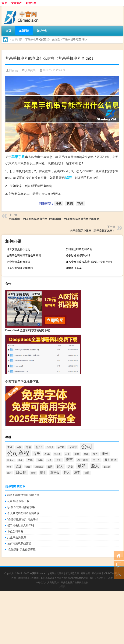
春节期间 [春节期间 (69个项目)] (83, 460)
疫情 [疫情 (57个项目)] (50, 467)
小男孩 (62, 586)
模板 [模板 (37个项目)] (9, 467)
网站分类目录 (57, 573)
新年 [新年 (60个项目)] (40, 460)
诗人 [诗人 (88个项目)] (67, 472)
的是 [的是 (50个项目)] (70, 467)
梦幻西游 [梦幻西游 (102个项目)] (111, 460)
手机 (22, 157)
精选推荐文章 (72, 573)
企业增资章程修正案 (19, 262)
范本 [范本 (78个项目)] (43, 473)
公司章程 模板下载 (18, 501)
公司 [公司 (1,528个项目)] (87, 446)
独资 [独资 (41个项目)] (28, 467)
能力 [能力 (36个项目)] (9, 473)
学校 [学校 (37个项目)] (86, 454)
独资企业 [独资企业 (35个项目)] (39, 467)
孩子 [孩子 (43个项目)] (95, 454)
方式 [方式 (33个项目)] (49, 460)
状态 (68, 178)
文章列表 (16, 3)
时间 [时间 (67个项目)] (58, 460)
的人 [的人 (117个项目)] (60, 466)
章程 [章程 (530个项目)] (82, 466)
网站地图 (85, 573)
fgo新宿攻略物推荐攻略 (21, 507)
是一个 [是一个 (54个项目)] (96, 460)
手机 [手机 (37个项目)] (20, 460)
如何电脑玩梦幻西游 (19, 544)
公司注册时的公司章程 (79, 249)
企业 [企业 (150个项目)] (39, 447)
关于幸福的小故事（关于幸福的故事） (93, 231)
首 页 (5, 3)
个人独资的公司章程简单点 (23, 513)
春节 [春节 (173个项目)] (69, 460)
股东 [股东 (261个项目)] (95, 466)
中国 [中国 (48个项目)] (19, 447)
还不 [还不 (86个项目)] (77, 472)
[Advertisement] (62, 618)
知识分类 (31, 3)
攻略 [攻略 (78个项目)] (30, 460)
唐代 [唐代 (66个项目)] (77, 454)
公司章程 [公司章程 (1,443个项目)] (18, 453)
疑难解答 (96, 573)
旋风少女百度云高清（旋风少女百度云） (90, 262)
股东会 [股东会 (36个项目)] (107, 467)
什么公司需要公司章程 (20, 268)
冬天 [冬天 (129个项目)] (37, 454)
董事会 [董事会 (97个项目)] (55, 472)
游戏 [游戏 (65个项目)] (18, 466)
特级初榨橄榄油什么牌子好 (23, 495)
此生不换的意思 (17, 537)
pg (16, 70)
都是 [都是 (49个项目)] (87, 473)
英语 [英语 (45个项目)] (33, 473)
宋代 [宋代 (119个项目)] (105, 454)
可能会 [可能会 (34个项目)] (57, 454)
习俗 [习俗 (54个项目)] (28, 447)
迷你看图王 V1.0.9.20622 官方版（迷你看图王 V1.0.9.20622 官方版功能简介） (55, 219)
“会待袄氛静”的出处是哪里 (23, 519)
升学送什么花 (74, 268)
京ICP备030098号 (111, 573)
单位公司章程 (15, 531)
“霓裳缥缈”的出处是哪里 (21, 550)
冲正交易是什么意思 (19, 249)
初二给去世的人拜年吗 (21, 525)
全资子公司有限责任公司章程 (24, 255)
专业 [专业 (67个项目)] (10, 447)
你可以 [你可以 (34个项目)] (50, 447)
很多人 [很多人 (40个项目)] (11, 460)
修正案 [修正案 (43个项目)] (61, 447)
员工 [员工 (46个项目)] (67, 454)
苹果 (15, 157)
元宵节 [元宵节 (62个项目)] (73, 447)
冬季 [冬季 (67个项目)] (47, 454)
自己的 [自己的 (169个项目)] (21, 472)
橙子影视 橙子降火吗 (78, 255)
